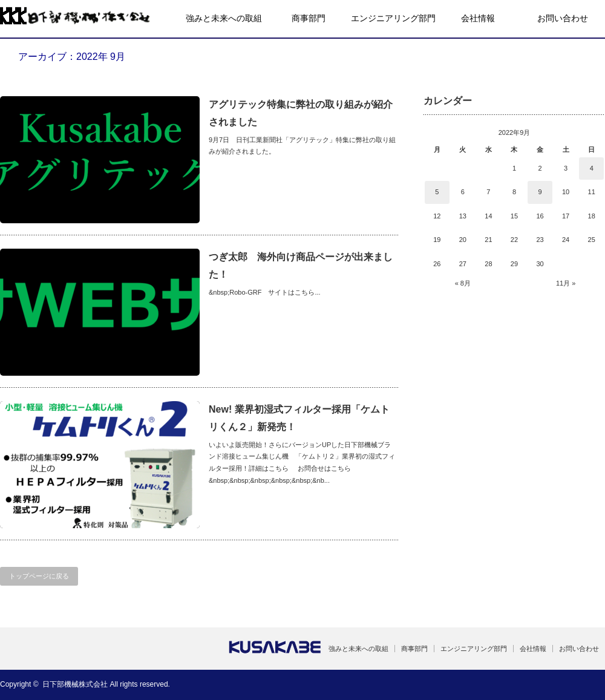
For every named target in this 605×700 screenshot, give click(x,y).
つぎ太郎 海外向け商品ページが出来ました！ (301, 266)
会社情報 (478, 18)
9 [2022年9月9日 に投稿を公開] (540, 192)
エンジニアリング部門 (393, 18)
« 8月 (463, 283)
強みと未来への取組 (224, 18)
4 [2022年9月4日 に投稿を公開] (592, 168)
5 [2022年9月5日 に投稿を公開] (437, 192)
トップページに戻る (39, 576)
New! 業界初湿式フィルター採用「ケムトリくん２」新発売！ (299, 418)
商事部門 (309, 18)
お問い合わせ (563, 18)
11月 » (566, 283)
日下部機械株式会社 (75, 684)
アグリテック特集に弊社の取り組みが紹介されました (301, 113)
